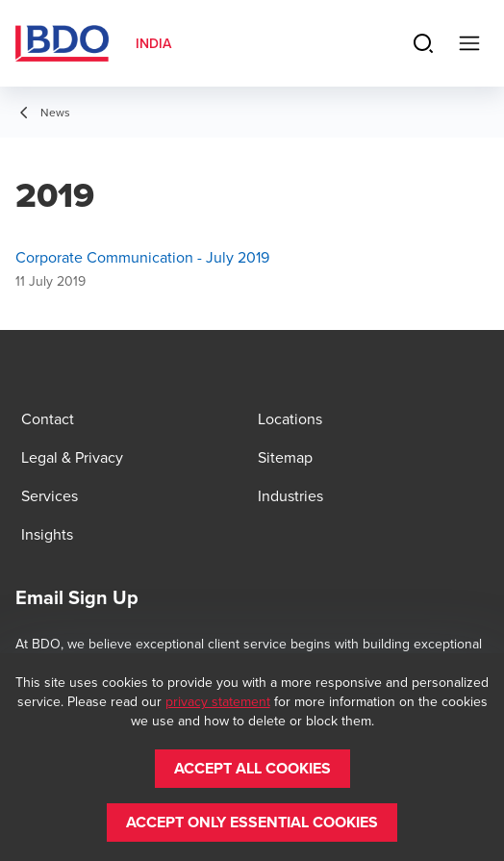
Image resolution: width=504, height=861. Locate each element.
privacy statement (218, 701)
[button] (252, 769)
